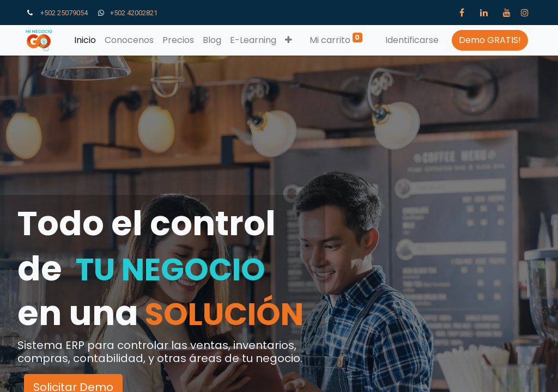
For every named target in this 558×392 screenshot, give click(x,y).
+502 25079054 (64, 13)
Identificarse (412, 40)
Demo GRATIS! (490, 40)
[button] (289, 40)
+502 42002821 (135, 13)
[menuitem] (85, 40)
